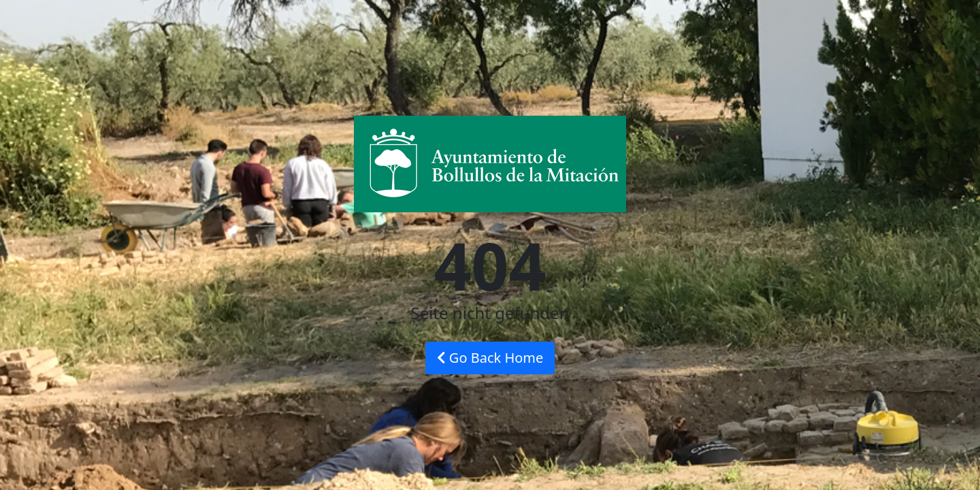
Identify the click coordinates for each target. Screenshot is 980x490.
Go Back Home (490, 358)
